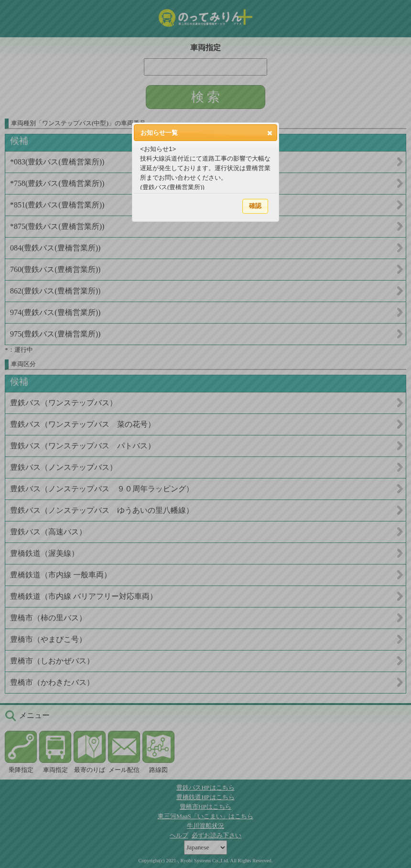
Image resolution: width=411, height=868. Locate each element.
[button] (270, 133)
